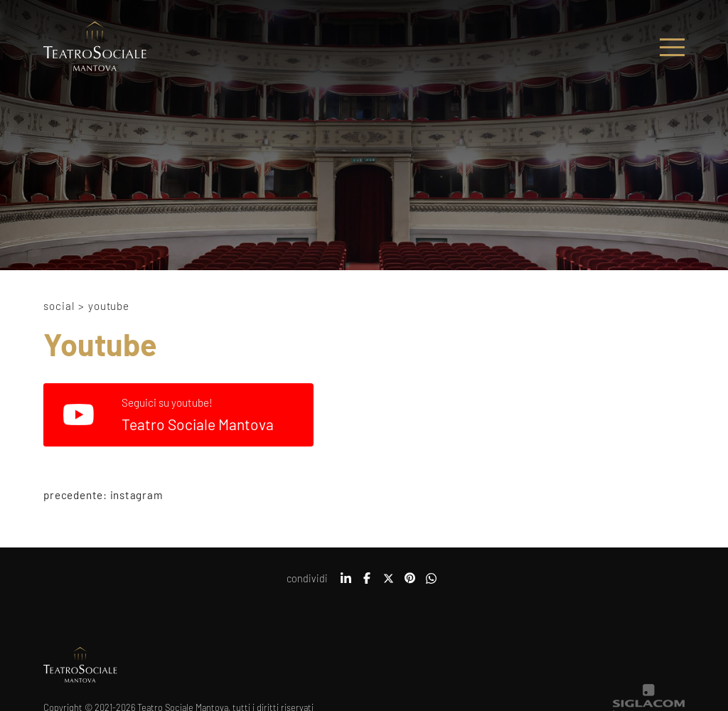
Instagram (137, 495)
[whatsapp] (431, 583)
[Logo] (95, 47)
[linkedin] (346, 583)
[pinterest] (409, 583)
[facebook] (367, 583)
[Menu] (672, 47)
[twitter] (388, 583)
